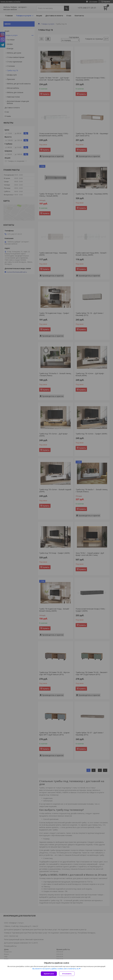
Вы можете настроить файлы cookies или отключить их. (56, 969)
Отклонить (67, 974)
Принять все (49, 974)
